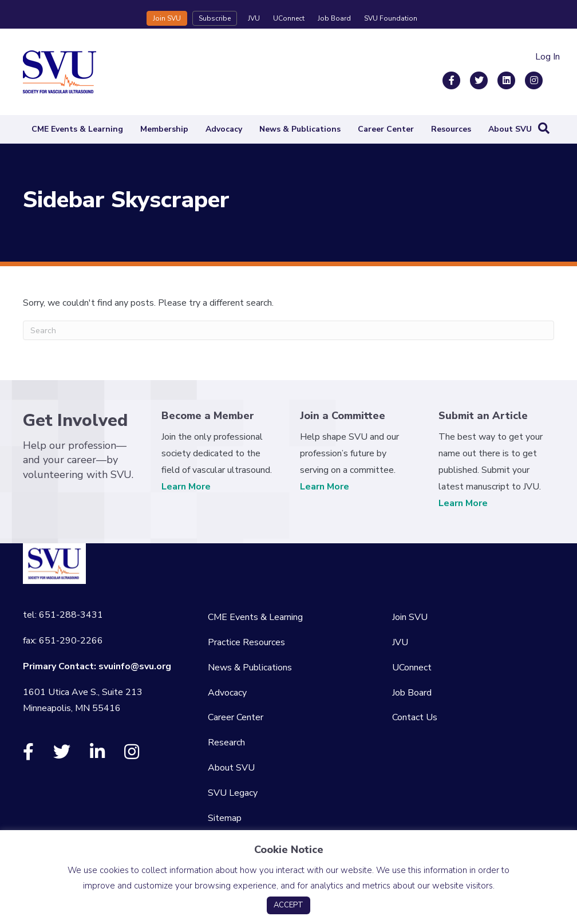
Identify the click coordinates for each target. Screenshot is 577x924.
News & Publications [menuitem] (250, 668)
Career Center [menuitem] (236, 717)
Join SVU (167, 18)
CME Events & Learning (77, 129)
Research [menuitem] (226, 743)
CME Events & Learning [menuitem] (255, 617)
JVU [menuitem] (400, 642)
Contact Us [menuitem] (415, 717)
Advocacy (224, 129)
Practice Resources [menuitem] (246, 642)
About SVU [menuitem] (231, 768)
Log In (548, 57)
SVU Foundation (391, 18)
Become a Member (208, 416)
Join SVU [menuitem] (410, 617)
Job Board (334, 18)
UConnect (289, 18)
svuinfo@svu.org (135, 666)
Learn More (186, 487)
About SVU (510, 129)
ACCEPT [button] (288, 905)
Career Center (386, 129)
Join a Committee (343, 416)
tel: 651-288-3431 (63, 615)
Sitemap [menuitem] (225, 818)
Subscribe (215, 18)
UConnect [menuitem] (412, 668)
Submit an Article (483, 416)
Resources (451, 129)
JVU (254, 18)
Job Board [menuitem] (412, 693)
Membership (164, 129)
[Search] (544, 128)
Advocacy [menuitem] (227, 693)
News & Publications (300, 129)
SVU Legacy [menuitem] (233, 793)
